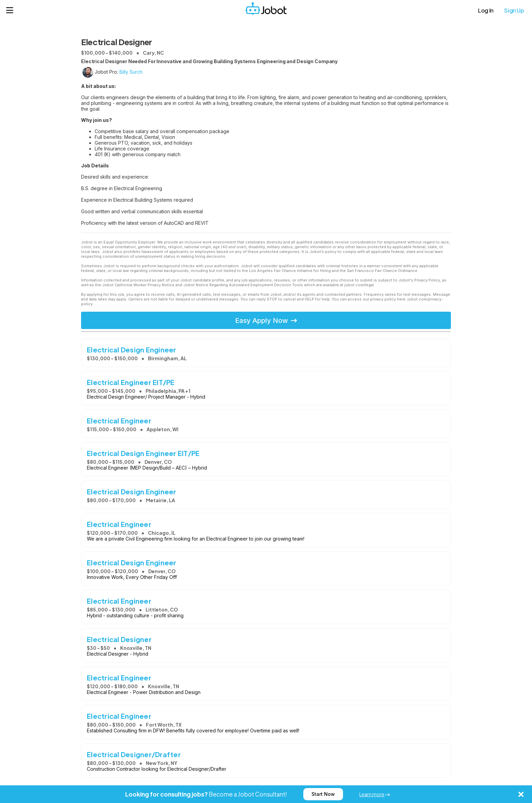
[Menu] (10, 10)
